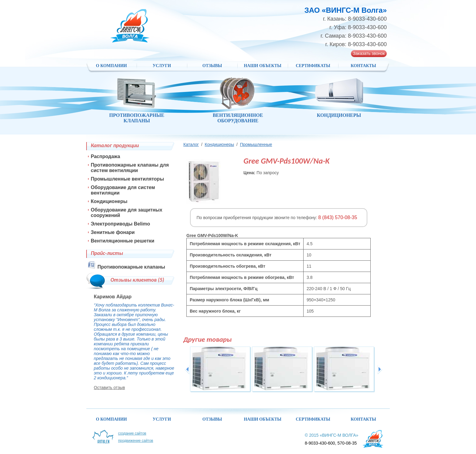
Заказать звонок (369, 53)
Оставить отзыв (109, 388)
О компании (111, 66)
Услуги (162, 66)
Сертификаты (313, 66)
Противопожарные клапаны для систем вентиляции (130, 168)
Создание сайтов (132, 433)
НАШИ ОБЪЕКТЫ (263, 66)
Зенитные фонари (113, 232)
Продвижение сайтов (136, 441)
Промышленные (256, 144)
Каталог (191, 144)
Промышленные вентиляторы (127, 179)
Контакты (363, 66)
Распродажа (105, 156)
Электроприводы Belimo (120, 224)
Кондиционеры (219, 144)
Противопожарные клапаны (131, 267)
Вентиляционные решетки (122, 241)
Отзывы (212, 66)
